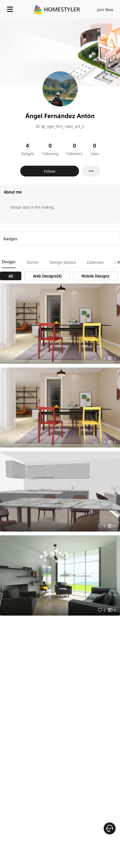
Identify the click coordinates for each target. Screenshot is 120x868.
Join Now (105, 9)
